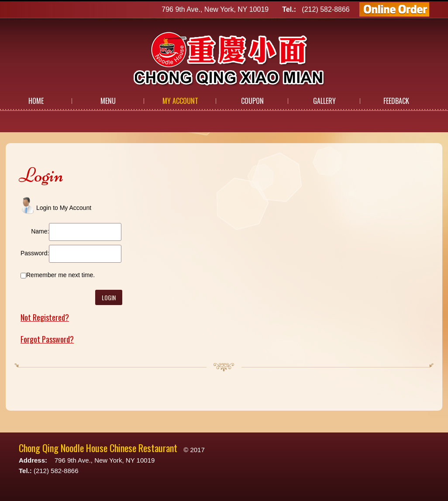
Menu (108, 101)
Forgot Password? (47, 339)
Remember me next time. (60, 275)
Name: (40, 231)
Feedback (396, 101)
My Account (180, 101)
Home (36, 101)
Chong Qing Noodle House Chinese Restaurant (98, 448)
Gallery (324, 101)
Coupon (252, 101)
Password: (35, 253)
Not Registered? (45, 317)
